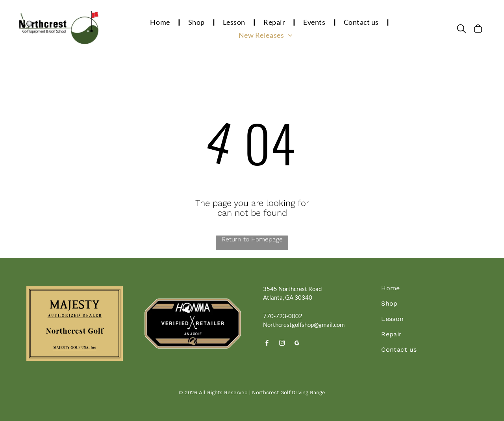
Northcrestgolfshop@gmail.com (304, 325)
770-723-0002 (283, 316)
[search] (461, 29)
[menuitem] (161, 22)
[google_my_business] (297, 344)
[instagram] (282, 344)
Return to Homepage (252, 239)
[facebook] (267, 344)
